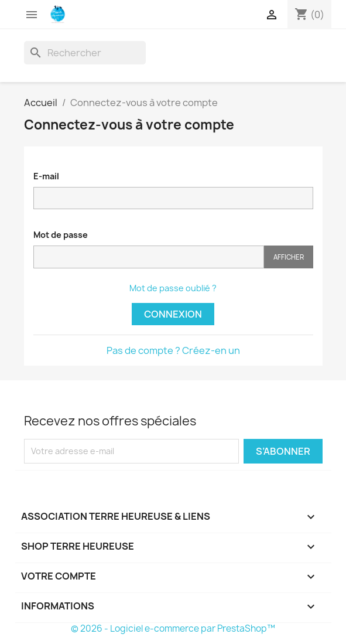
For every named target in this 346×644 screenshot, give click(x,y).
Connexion (173, 314)
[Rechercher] (85, 53)
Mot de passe (61, 235)
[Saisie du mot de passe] (149, 257)
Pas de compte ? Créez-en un (173, 350)
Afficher (289, 257)
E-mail (46, 176)
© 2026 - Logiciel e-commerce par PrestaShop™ (173, 628)
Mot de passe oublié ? (173, 288)
